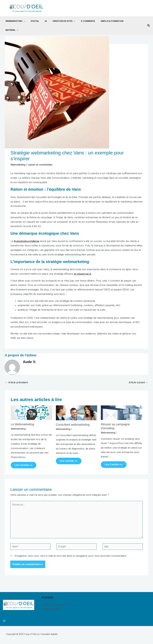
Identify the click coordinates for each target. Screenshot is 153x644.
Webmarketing (13, 21)
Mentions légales (51, 603)
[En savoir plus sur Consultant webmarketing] (77, 404)
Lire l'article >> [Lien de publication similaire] (24, 456)
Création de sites (58, 21)
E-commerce (82, 21)
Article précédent (16, 373)
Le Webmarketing (22, 415)
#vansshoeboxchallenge (28, 232)
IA (41, 21)
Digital (31, 21)
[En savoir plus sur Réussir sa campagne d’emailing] (122, 403)
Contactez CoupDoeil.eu (55, 598)
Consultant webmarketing (73, 416)
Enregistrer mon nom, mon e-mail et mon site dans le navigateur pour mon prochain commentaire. (71, 550)
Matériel (127, 21)
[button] (149, 21)
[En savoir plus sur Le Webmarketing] (31, 403)
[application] (21, 21)
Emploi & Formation (105, 21)
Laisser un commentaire (43, 156)
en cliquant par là (84, 265)
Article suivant (138, 373)
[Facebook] (4, 615)
